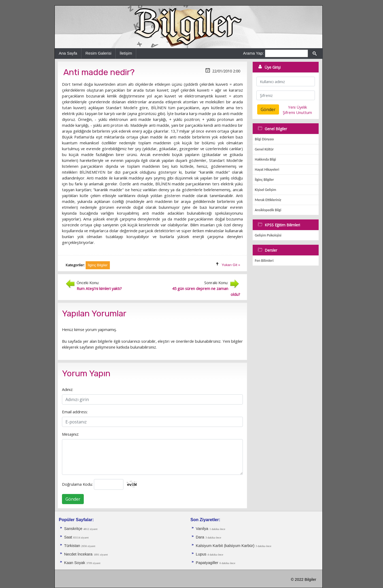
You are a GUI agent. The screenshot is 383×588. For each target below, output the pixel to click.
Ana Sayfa (68, 53)
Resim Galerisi (98, 53)
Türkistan (73, 546)
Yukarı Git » (231, 265)
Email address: (75, 412)
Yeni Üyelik (297, 107)
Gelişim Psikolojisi (268, 235)
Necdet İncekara (78, 554)
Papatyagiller (207, 563)
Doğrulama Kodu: (77, 484)
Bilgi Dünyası (264, 139)
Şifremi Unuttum (297, 112)
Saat (69, 537)
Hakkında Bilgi (265, 159)
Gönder (73, 499)
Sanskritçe (74, 529)
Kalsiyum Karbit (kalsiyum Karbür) (226, 546)
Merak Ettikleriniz (268, 200)
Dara (200, 537)
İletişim (126, 53)
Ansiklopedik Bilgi (268, 210)
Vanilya (202, 529)
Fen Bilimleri (264, 261)
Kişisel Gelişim (265, 190)
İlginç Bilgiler (264, 180)
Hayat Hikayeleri (267, 170)
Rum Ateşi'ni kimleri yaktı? (99, 288)
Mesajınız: (70, 434)
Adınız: (68, 389)
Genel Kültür (264, 149)
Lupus (202, 554)
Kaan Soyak (75, 563)
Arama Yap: (253, 53)
